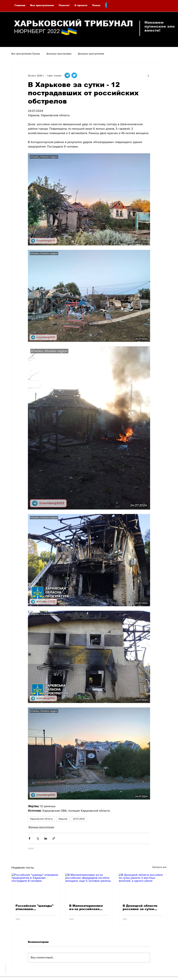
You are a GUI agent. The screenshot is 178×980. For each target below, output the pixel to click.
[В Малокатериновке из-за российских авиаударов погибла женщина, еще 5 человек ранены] (89, 887)
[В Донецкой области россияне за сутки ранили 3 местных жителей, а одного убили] (143, 887)
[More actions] (148, 76)
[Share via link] (54, 838)
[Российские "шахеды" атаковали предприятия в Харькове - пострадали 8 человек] (35, 887)
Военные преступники (59, 54)
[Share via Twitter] (38, 838)
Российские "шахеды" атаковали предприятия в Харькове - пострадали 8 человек (35, 907)
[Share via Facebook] (29, 838)
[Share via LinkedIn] (46, 838)
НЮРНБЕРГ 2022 (37, 31)
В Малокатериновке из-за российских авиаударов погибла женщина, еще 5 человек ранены (86, 907)
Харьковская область (41, 819)
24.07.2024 (79, 819)
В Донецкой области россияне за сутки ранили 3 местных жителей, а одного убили (140, 907)
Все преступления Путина (26, 54)
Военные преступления (91, 54)
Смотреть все (159, 867)
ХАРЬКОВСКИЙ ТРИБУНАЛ (74, 24)
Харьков (63, 819)
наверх (5, 969)
